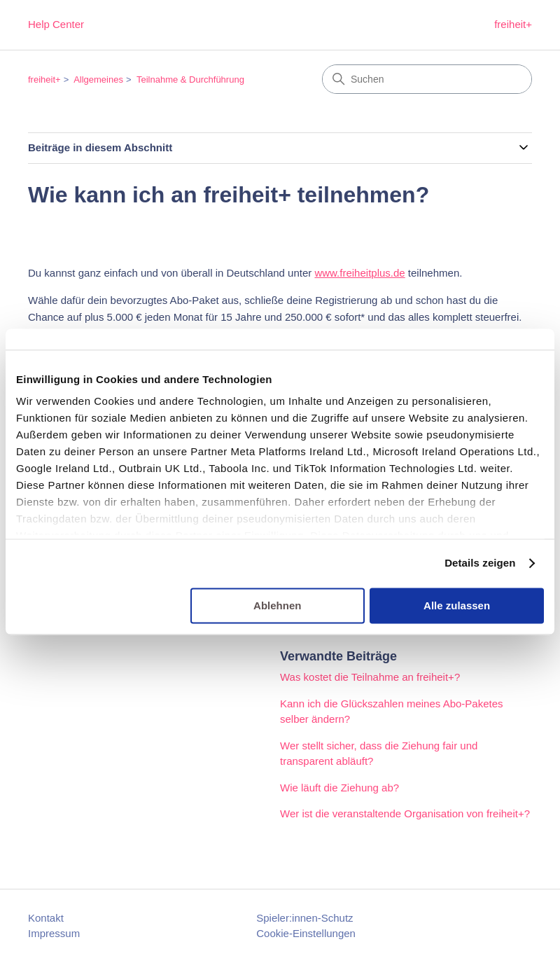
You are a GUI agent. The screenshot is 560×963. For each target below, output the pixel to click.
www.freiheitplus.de (359, 273)
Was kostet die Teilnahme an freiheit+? (370, 677)
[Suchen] (427, 79)
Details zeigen (480, 563)
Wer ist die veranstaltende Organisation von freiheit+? (405, 813)
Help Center (56, 24)
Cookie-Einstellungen (306, 933)
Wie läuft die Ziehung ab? (339, 788)
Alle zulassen (457, 605)
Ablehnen (277, 605)
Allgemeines (98, 79)
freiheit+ (513, 24)
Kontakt (46, 918)
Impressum (54, 933)
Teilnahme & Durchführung (190, 79)
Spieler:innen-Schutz (304, 918)
